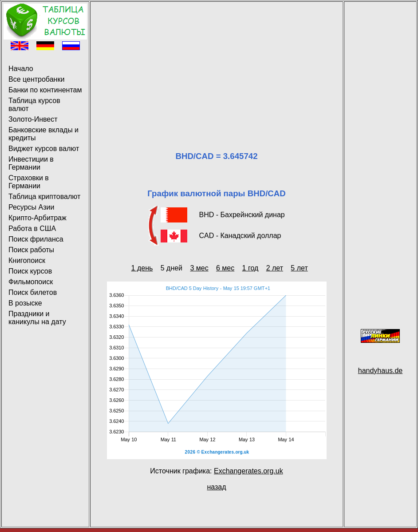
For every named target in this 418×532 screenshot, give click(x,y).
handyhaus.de (381, 371)
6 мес (225, 268)
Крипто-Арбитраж (37, 218)
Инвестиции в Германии (31, 163)
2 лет (275, 268)
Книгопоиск (27, 260)
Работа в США (32, 228)
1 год (250, 268)
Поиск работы (31, 250)
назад (216, 487)
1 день (142, 268)
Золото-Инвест (33, 119)
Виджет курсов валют (44, 149)
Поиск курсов (30, 271)
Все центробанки (36, 79)
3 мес (199, 268)
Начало (21, 69)
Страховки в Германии (29, 182)
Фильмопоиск (31, 282)
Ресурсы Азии (31, 207)
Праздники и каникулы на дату (37, 318)
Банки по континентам (45, 90)
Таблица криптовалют (44, 197)
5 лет (299, 268)
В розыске (25, 303)
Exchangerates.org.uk (248, 471)
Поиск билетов (33, 292)
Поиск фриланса (36, 239)
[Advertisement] (217, 66)
